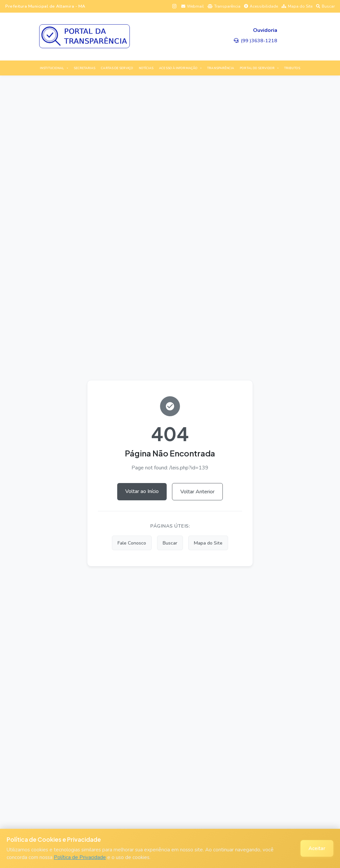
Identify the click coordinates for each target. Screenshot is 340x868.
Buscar (325, 6)
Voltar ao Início (142, 491)
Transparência (224, 6)
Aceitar (317, 848)
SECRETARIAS (85, 68)
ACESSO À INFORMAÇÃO (178, 68)
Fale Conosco (132, 543)
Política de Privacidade (80, 857)
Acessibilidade (261, 6)
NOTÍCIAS (146, 68)
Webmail (193, 6)
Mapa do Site (297, 6)
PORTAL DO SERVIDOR (257, 68)
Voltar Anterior (197, 492)
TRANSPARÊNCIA (221, 68)
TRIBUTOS (292, 68)
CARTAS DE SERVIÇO (117, 68)
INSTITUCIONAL (52, 68)
